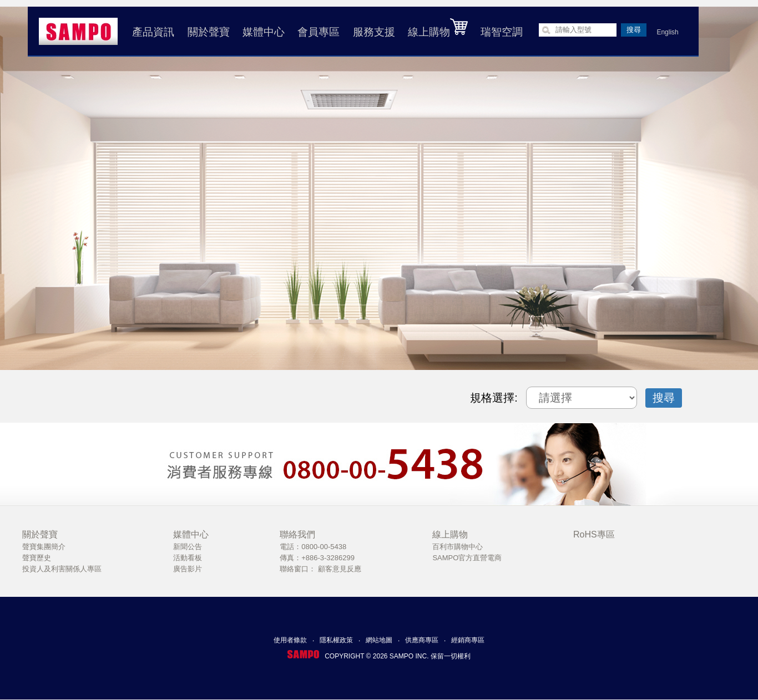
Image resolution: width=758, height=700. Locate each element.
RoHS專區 (594, 534)
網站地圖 (379, 640)
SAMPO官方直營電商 (467, 558)
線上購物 (437, 28)
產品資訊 (152, 32)
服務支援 (372, 32)
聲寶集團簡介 (44, 547)
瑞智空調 (501, 32)
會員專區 (317, 32)
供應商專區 (422, 640)
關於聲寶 (207, 32)
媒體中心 (262, 32)
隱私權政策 (336, 640)
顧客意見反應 (340, 569)
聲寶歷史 (37, 558)
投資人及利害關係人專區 (62, 569)
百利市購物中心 (458, 547)
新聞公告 (188, 547)
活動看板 (188, 558)
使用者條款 (290, 640)
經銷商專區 (468, 640)
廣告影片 (188, 569)
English (666, 32)
